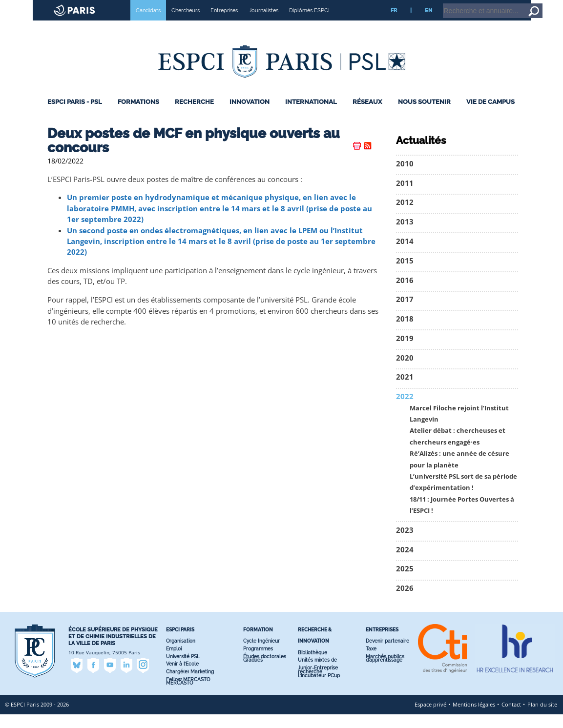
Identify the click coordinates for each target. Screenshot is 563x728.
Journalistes (264, 24)
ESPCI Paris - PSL (75, 115)
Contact (511, 718)
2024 (405, 563)
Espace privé (430, 718)
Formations (138, 115)
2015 (405, 274)
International (311, 115)
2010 (405, 177)
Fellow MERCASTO (188, 693)
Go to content (530, 4)
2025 (405, 582)
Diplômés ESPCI (309, 24)
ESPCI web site (33, 7)
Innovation (250, 115)
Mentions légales (474, 718)
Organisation (181, 655)
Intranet (477, 4)
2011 (405, 197)
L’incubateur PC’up (319, 689)
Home (501, 4)
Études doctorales (265, 670)
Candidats (148, 24)
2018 (405, 333)
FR (394, 24)
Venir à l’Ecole (182, 677)
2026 (405, 602)
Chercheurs (186, 24)
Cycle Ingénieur (261, 655)
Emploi (174, 662)
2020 (405, 372)
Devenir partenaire (387, 655)
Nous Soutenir (424, 115)
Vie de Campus (490, 115)
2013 (405, 235)
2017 (405, 313)
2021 (405, 391)
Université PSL (183, 670)
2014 (405, 255)
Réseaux (367, 115)
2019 (405, 352)
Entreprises (224, 24)
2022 (405, 410)
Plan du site (542, 718)
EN (428, 24)
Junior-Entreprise (318, 681)
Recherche (194, 115)
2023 (405, 544)
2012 (405, 216)
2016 (405, 294)
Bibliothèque (313, 666)
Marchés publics (385, 670)
